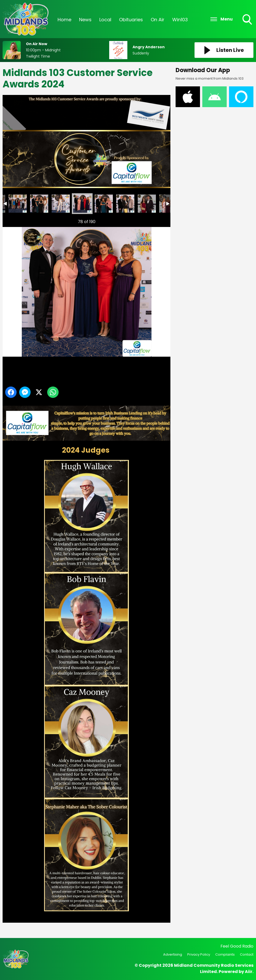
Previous (13, 220)
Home (64, 12)
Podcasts (231, 12)
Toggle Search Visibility (248, 12)
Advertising (173, 954)
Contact (247, 954)
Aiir (249, 972)
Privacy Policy (199, 954)
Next (158, 220)
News (85, 12)
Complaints (225, 954)
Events (204, 12)
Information (71, 27)
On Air (158, 12)
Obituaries (131, 12)
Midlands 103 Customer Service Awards (18, 204)
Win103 (180, 12)
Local (105, 12)
